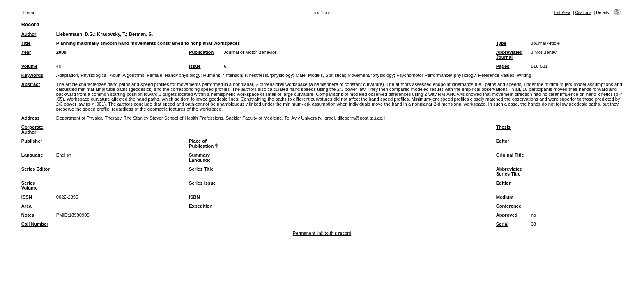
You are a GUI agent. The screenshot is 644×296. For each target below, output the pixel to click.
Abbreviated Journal (509, 55)
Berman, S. (141, 34)
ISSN (27, 197)
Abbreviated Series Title (509, 171)
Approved (507, 215)
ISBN (194, 197)
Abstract (31, 84)
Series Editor (36, 169)
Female (155, 75)
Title (26, 43)
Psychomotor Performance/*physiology (436, 75)
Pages (503, 66)
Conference (509, 206)
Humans (212, 75)
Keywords (32, 75)
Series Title (201, 169)
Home (30, 13)
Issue (195, 66)
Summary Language (200, 157)
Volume (30, 66)
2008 (61, 52)
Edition (504, 183)
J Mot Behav (544, 52)
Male (301, 75)
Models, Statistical (327, 75)
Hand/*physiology (183, 75)
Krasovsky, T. (112, 34)
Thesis (503, 127)
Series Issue (202, 183)
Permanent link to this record (322, 233)
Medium (505, 197)
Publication (201, 52)
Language (32, 155)
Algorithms (134, 75)
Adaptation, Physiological (82, 75)
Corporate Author (32, 129)
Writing (524, 75)
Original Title (510, 155)
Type (501, 43)
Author (29, 34)
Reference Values (496, 75)
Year (26, 52)
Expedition (201, 206)
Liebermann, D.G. (75, 34)
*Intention (232, 75)
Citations (583, 13)
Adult (115, 75)
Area (26, 206)
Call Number (35, 224)
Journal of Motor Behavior (250, 52)
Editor (503, 141)
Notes (28, 215)
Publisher (32, 141)
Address (31, 118)
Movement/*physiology (371, 75)
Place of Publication (201, 143)
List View (562, 13)
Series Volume (30, 185)
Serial (502, 224)
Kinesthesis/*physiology (269, 75)
